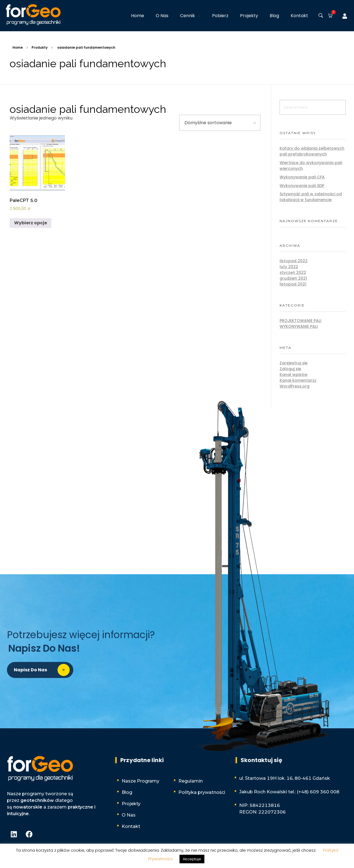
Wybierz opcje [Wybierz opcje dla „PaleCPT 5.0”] (31, 223)
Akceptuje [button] (192, 859)
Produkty (40, 47)
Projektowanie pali (300, 321)
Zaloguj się (290, 369)
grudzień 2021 (293, 278)
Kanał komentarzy (298, 380)
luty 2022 (289, 267)
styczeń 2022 (293, 272)
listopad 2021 (293, 284)
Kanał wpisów (294, 375)
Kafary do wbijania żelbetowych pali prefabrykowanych (312, 151)
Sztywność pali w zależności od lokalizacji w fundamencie (311, 197)
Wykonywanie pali (299, 326)
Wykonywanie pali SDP (302, 186)
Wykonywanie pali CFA (302, 177)
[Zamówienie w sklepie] (220, 123)
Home (18, 47)
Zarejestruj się (294, 363)
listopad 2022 (294, 261)
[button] (329, 16)
